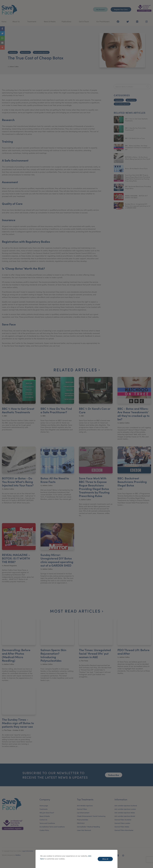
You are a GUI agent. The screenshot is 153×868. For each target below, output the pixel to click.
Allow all (105, 859)
